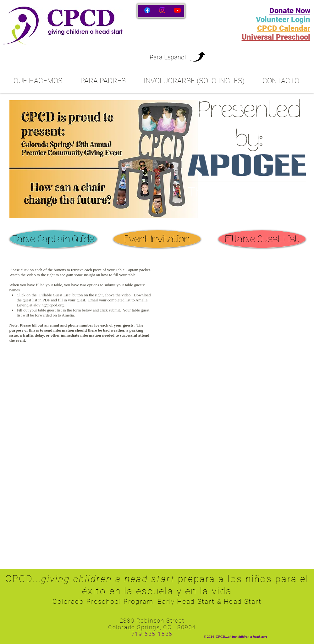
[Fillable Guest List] (262, 239)
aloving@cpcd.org (48, 305)
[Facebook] (147, 10)
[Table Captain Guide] (53, 239)
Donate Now (290, 11)
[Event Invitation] (157, 239)
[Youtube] (177, 10)
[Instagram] (162, 10)
